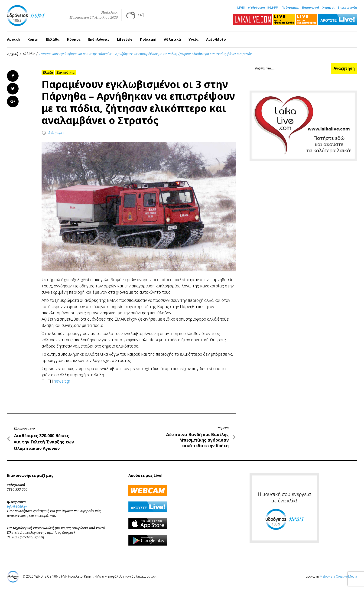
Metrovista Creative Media (338, 576)
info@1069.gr (17, 506)
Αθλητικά (172, 39)
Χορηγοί (328, 8)
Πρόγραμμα (290, 8)
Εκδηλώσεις (99, 39)
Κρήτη (33, 39)
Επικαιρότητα (66, 73)
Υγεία (193, 39)
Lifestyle (125, 39)
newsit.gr (62, 381)
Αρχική (13, 39)
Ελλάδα (53, 39)
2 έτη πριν (56, 132)
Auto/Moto (216, 39)
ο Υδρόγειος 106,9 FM (263, 8)
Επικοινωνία (347, 8)
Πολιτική (148, 39)
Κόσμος (74, 39)
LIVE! (241, 8)
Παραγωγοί (311, 8)
